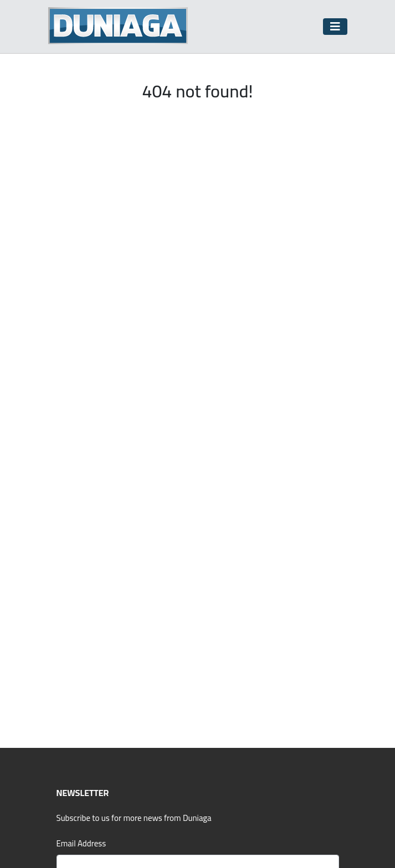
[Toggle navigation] (335, 27)
